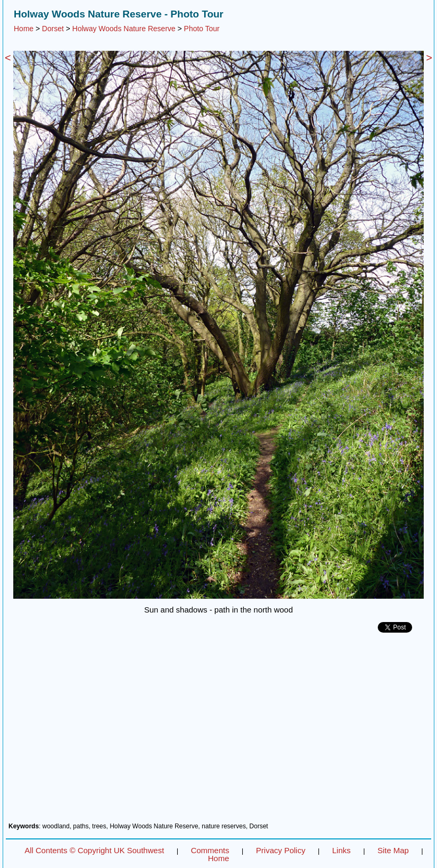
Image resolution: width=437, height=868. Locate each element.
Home (24, 29)
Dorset (53, 29)
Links (342, 850)
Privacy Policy (281, 850)
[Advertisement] (218, 732)
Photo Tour (202, 29)
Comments (210, 850)
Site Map (393, 850)
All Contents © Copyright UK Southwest (94, 850)
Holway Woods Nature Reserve (124, 29)
